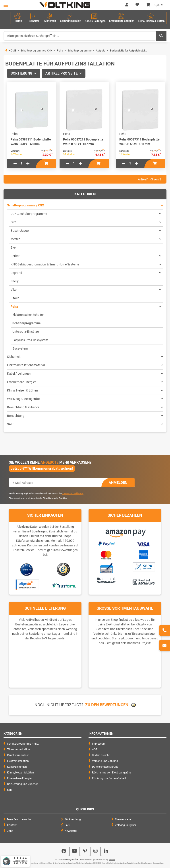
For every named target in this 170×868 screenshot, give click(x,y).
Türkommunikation (18, 749)
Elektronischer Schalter (28, 315)
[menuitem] (18, 18)
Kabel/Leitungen (17, 767)
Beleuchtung (16, 416)
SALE (11, 424)
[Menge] (21, 163)
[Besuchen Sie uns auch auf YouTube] (74, 851)
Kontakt (12, 825)
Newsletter (71, 831)
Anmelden (118, 483)
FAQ (67, 825)
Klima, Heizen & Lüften (22, 390)
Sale (10, 790)
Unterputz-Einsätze (26, 332)
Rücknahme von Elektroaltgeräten (112, 773)
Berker (15, 256)
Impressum (99, 744)
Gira (14, 222)
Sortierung (21, 73)
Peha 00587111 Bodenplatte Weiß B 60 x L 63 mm (31, 142)
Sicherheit (14, 357)
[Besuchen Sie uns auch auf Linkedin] (106, 851)
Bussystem (20, 348)
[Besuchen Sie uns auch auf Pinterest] (85, 851)
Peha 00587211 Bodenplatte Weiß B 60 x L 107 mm (83, 142)
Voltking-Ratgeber (126, 825)
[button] (127, 5)
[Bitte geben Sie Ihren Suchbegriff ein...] (80, 36)
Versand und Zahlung (105, 761)
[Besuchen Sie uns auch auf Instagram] (96, 851)
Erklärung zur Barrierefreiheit (109, 778)
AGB (95, 749)
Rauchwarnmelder (18, 755)
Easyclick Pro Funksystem (30, 340)
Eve (13, 247)
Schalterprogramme (27, 323)
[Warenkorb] (155, 5)
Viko (14, 290)
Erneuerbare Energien (22, 382)
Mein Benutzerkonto (19, 819)
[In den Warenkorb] (46, 164)
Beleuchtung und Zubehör (22, 784)
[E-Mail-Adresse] (55, 483)
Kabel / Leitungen (19, 374)
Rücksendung (73, 819)
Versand (112, 860)
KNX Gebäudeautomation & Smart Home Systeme (45, 264)
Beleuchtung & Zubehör (23, 407)
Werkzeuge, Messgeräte (23, 399)
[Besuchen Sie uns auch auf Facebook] (64, 851)
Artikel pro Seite (62, 73)
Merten (15, 239)
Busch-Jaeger (20, 231)
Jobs (10, 831)
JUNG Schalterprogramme (29, 214)
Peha (14, 306)
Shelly (15, 281)
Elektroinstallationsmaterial (26, 365)
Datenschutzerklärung (73, 493)
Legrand (16, 273)
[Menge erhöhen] (28, 164)
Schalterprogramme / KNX (26, 205)
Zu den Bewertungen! (107, 705)
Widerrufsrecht (101, 755)
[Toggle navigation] (6, 5)
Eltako (15, 298)
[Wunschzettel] (137, 5)
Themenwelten (124, 819)
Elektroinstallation (18, 761)
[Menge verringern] (15, 164)
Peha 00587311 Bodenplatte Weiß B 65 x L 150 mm (139, 142)
